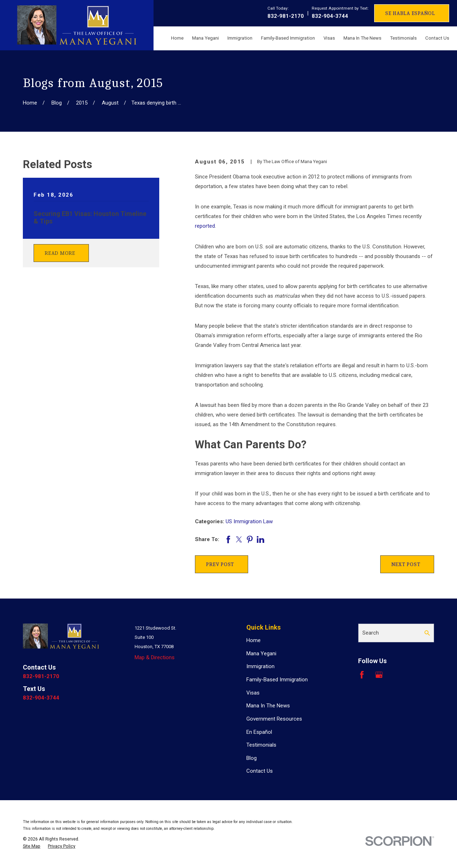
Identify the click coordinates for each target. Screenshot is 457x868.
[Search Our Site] (427, 633)
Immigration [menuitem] (240, 38)
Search (371, 633)
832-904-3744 (330, 16)
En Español (259, 732)
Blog (252, 758)
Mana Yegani (261, 653)
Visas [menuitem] (329, 38)
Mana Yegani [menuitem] (205, 38)
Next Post (406, 564)
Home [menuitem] (177, 38)
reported (205, 226)
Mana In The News (268, 706)
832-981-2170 (286, 16)
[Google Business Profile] (379, 675)
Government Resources (274, 719)
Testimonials (261, 745)
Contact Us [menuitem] (437, 38)
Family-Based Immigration (277, 680)
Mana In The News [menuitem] (362, 38)
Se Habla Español (410, 13)
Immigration (260, 666)
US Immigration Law (249, 521)
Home (253, 640)
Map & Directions (155, 657)
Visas (253, 693)
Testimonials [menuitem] (403, 38)
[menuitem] (32, 846)
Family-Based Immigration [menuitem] (288, 38)
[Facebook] (362, 675)
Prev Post (220, 564)
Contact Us (260, 771)
